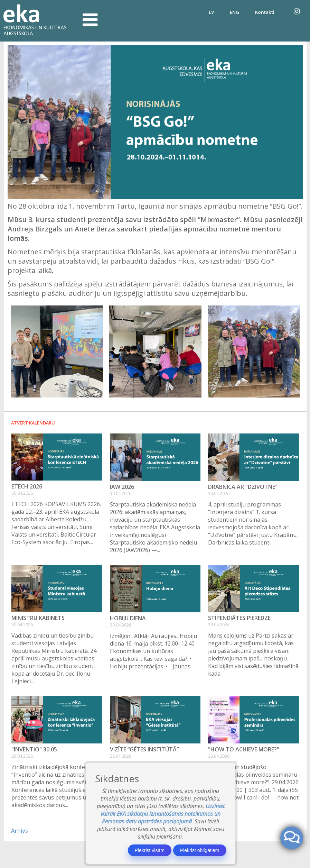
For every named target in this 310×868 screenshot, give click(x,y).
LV (211, 12)
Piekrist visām (150, 850)
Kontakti (265, 12)
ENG (234, 12)
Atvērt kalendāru (33, 423)
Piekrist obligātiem (200, 850)
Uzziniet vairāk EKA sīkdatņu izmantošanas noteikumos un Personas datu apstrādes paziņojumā (163, 814)
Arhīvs (20, 831)
